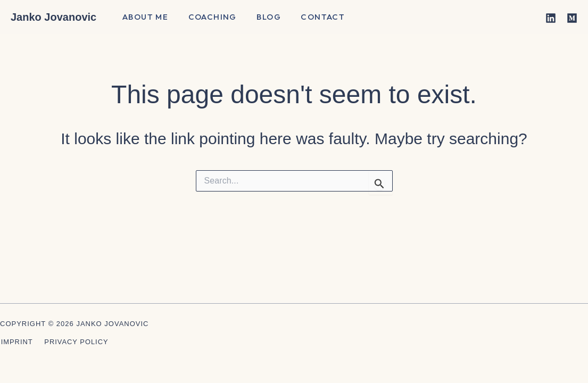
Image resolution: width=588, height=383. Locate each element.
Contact (309, 18)
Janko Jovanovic (53, 17)
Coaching (206, 18)
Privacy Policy (75, 342)
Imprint (16, 342)
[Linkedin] (551, 18)
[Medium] (572, 18)
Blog (259, 18)
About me (143, 18)
